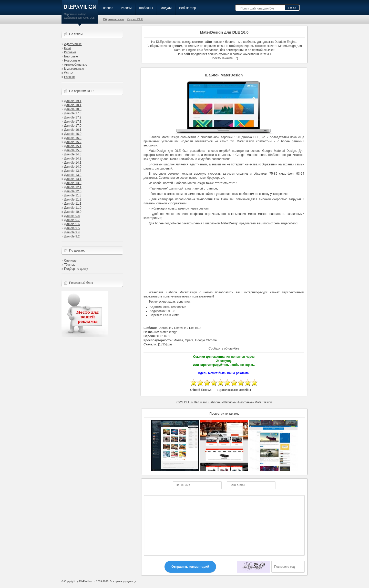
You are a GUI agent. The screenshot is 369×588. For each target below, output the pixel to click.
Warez (68, 73)
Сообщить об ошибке (224, 348)
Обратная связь (113, 19)
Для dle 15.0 (73, 150)
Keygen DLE (135, 19)
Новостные (72, 61)
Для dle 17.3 (73, 113)
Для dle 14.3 (73, 154)
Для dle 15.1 (73, 146)
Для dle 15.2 (73, 142)
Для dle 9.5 (72, 228)
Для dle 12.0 (73, 191)
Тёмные (70, 265)
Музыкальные (74, 69)
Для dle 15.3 (73, 138)
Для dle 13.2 (73, 175)
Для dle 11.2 (73, 200)
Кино (68, 48)
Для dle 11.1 (73, 204)
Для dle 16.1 (73, 130)
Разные (69, 77)
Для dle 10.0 (73, 212)
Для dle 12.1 (73, 187)
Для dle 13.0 (73, 183)
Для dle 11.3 (73, 195)
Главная (107, 8)
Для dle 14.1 (73, 163)
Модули (166, 8)
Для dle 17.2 (73, 117)
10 (254, 383)
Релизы (126, 8)
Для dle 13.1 (73, 179)
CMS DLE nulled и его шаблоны (199, 402)
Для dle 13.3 (73, 171)
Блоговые (71, 56)
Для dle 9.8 (72, 216)
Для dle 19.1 (73, 101)
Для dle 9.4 (72, 232)
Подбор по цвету (76, 269)
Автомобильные (76, 65)
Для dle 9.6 (72, 224)
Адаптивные (73, 44)
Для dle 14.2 (73, 158)
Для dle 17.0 (73, 126)
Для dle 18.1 (73, 105)
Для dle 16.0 (73, 134)
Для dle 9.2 (72, 236)
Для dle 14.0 (73, 167)
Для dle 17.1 (73, 122)
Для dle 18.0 (73, 109)
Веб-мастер (187, 8)
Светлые (70, 261)
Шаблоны (146, 8)
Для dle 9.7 (72, 220)
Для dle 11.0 (73, 208)
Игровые (70, 52)
